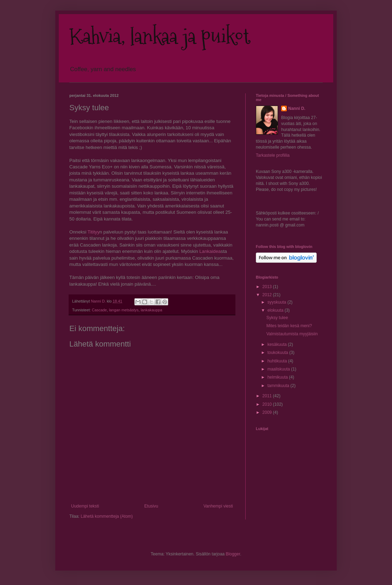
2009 (268, 412)
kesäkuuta (278, 344)
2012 (268, 295)
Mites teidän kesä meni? (289, 326)
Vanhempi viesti (218, 506)
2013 (268, 287)
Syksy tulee (277, 318)
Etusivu (151, 506)
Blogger (233, 554)
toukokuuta (278, 353)
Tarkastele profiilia (273, 155)
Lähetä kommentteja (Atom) (107, 516)
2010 (268, 404)
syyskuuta (277, 302)
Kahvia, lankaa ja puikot (160, 36)
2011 (268, 396)
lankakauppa (151, 310)
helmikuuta (278, 377)
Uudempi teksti (85, 506)
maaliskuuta (279, 369)
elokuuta (276, 310)
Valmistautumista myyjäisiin (292, 334)
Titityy (94, 232)
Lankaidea (210, 251)
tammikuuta (279, 386)
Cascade (99, 310)
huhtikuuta (278, 361)
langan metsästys (124, 310)
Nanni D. (297, 108)
